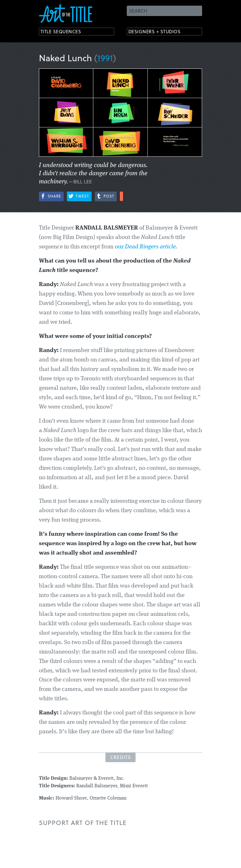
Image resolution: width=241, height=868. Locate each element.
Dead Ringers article (150, 247)
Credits (120, 757)
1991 (105, 58)
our (120, 247)
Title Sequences (65, 32)
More (121, 196)
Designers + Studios (160, 32)
